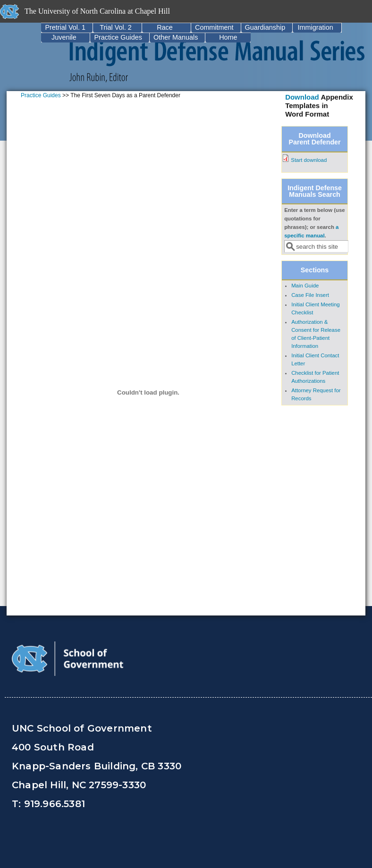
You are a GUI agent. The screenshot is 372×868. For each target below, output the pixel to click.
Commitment (214, 27)
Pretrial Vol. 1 (65, 27)
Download (302, 97)
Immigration (316, 27)
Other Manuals (176, 37)
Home (228, 37)
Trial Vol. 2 (115, 27)
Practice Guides (118, 37)
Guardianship (265, 27)
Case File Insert (310, 295)
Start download (309, 160)
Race (165, 27)
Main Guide (305, 286)
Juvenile (64, 37)
